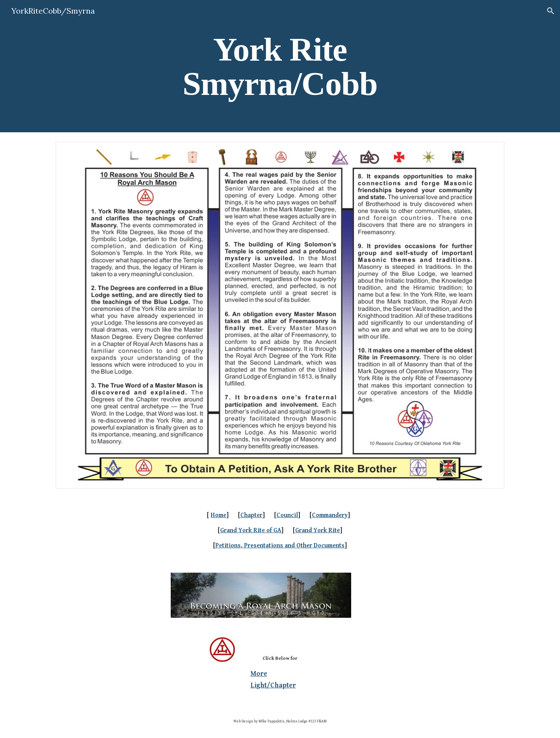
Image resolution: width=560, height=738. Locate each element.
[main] (280, 66)
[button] (551, 11)
